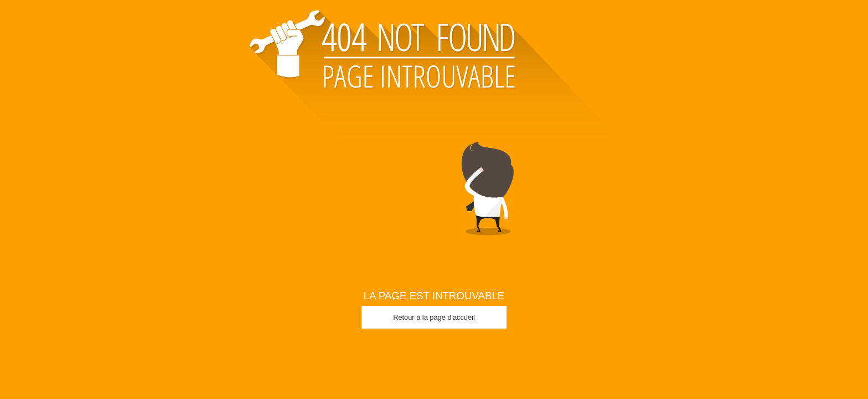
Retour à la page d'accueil (434, 317)
